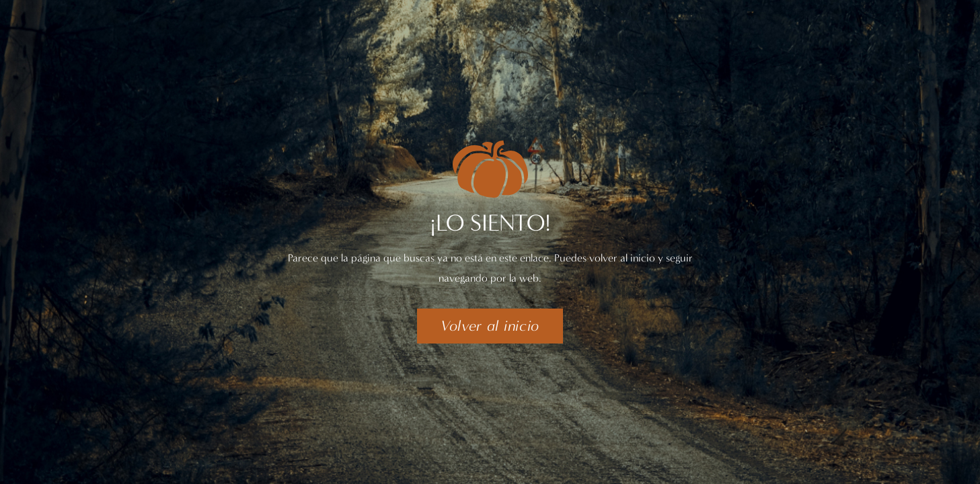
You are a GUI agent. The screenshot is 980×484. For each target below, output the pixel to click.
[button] (490, 326)
